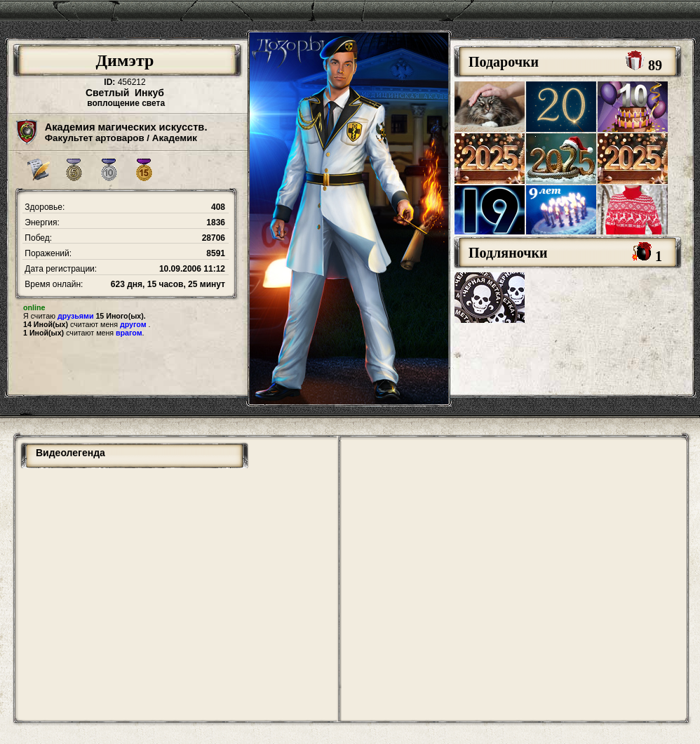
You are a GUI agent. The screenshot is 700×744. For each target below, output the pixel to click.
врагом (129, 333)
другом (133, 324)
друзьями (75, 316)
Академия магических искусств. (126, 127)
